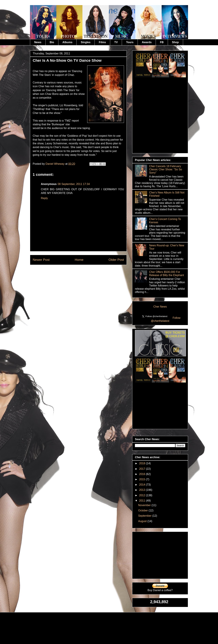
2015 (143, 479)
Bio (52, 42)
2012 (143, 495)
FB (162, 42)
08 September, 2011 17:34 (74, 184)
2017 (143, 469)
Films (102, 42)
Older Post (116, 260)
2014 (143, 485)
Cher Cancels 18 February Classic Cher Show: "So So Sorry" (165, 169)
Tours (130, 42)
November (145, 505)
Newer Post (41, 260)
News (38, 42)
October (143, 510)
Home (79, 260)
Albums (68, 42)
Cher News (160, 307)
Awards (147, 42)
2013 (143, 490)
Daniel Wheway (56, 164)
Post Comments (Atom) (87, 273)
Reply (44, 198)
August (143, 521)
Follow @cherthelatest (166, 319)
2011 (143, 501)
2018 (143, 463)
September (145, 516)
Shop (175, 42)
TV (116, 42)
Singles (86, 42)
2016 (143, 474)
